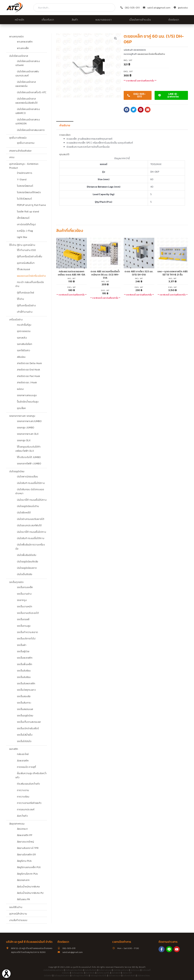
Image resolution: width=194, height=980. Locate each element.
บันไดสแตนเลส (115, 976)
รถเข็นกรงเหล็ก (25, 587)
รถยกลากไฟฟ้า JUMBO (29, 463)
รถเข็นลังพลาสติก (26, 683)
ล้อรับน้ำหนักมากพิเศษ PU (30, 893)
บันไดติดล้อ (90, 973)
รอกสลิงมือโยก (25, 344)
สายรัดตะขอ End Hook (29, 370)
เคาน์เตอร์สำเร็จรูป (26, 224)
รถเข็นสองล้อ (24, 696)
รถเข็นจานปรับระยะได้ (28, 613)
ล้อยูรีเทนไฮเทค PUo (27, 874)
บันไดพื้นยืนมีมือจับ (27, 555)
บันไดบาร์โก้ (127, 973)
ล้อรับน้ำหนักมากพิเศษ (28, 887)
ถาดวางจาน (23, 790)
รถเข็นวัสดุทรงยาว (26, 690)
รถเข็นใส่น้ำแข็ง (25, 735)
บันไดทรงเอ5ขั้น (103, 973)
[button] (115, 38)
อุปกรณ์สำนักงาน (18, 914)
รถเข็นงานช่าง (24, 594)
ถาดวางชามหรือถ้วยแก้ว (29, 803)
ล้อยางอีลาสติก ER (26, 854)
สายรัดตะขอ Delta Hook (29, 363)
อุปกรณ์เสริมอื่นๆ (26, 263)
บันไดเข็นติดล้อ (25, 574)
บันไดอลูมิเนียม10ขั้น (80, 976)
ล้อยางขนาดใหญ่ (25, 842)
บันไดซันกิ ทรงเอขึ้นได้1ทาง (31, 538)
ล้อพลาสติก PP (25, 835)
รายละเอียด (65, 135)
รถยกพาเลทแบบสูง (27, 395)
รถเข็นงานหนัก (25, 606)
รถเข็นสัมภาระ (24, 703)
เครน (12, 157)
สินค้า (75, 20)
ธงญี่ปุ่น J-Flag (25, 231)
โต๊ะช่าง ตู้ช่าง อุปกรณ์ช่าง (22, 245)
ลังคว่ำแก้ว (22, 816)
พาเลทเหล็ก (23, 48)
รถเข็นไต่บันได (24, 741)
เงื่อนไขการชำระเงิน (140, 20)
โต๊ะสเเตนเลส (23, 269)
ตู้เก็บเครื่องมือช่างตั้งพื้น (30, 256)
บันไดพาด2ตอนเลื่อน (28, 476)
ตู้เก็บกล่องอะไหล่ (26, 293)
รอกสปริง (22, 338)
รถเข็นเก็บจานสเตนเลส (29, 722)
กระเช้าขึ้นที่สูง (24, 325)
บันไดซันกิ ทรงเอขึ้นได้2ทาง (31, 483)
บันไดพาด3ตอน (144, 976)
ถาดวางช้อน (23, 797)
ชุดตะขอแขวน (24, 331)
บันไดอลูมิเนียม (17, 471)
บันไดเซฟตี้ (146, 970)
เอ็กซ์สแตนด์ (23, 218)
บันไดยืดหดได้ (24, 512)
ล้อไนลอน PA (24, 899)
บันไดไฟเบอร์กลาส (19, 56)
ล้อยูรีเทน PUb (24, 861)
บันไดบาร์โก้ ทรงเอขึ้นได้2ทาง (32, 500)
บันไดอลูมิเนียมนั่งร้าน (28, 506)
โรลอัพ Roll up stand (28, 211)
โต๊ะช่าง (21, 299)
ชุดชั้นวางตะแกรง (26, 143)
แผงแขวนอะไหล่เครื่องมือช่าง (31, 276)
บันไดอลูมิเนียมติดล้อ (28, 561)
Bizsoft (142, 967)
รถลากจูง (22, 600)
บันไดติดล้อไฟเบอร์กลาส (54, 970)
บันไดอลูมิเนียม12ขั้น (99, 976)
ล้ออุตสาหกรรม (17, 824)
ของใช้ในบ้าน (16, 907)
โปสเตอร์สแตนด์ (25, 186)
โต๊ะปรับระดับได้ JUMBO (29, 457)
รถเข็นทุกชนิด (16, 582)
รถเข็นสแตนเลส (25, 709)
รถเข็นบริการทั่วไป (26, 638)
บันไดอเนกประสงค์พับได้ (29, 525)
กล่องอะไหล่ (23, 754)
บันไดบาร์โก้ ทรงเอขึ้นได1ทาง (32, 532)
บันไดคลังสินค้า (129, 976)
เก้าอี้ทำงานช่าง (25, 312)
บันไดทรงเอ (135, 970)
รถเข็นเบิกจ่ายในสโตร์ (28, 728)
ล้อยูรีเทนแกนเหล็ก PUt (29, 867)
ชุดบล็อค (21, 408)
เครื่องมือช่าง (16, 319)
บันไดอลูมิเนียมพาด (27, 568)
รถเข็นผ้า (22, 645)
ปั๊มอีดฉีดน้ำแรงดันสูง (28, 402)
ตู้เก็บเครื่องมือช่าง (26, 305)
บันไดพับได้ (116, 973)
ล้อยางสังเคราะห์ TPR (28, 848)
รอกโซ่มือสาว (24, 350)
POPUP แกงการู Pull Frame (31, 205)
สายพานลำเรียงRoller (20, 151)
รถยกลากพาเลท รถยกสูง (22, 416)
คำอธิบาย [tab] (65, 125)
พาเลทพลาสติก (25, 42)
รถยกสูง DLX (24, 440)
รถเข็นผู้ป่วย (23, 651)
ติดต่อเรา (174, 20)
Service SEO (130, 967)
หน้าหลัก (19, 20)
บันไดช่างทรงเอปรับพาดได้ (31, 519)
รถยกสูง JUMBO (26, 427)
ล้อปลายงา (22, 829)
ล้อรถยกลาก (23, 880)
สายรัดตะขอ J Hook (27, 382)
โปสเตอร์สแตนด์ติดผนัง (29, 192)
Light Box (22, 237)
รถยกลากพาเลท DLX (28, 434)
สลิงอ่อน (21, 357)
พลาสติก (14, 749)
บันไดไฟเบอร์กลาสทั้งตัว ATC (32, 92)
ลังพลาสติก (23, 761)
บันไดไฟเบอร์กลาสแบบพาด (31, 130)
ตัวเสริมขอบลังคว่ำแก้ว (28, 784)
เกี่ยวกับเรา (48, 20)
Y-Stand (22, 179)
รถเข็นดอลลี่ (23, 619)
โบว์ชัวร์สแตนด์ (24, 199)
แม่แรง (20, 389)
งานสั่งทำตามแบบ (18, 920)
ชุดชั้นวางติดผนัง (18, 138)
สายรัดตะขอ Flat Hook (29, 376)
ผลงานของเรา (104, 20)
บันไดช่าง (66, 973)
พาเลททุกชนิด (16, 36)
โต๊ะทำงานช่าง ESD (26, 250)
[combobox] (74, 8)
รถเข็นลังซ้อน (24, 671)
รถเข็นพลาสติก (25, 658)
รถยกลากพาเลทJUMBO (29, 421)
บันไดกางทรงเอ (105, 970)
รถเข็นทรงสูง (24, 626)
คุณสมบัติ (64, 154)
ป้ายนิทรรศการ (25, 173)
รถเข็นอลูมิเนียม (25, 715)
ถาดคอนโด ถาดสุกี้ (26, 767)
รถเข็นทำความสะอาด (28, 632)
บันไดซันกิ (48, 976)
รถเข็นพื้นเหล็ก (25, 664)
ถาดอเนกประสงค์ (26, 809)
